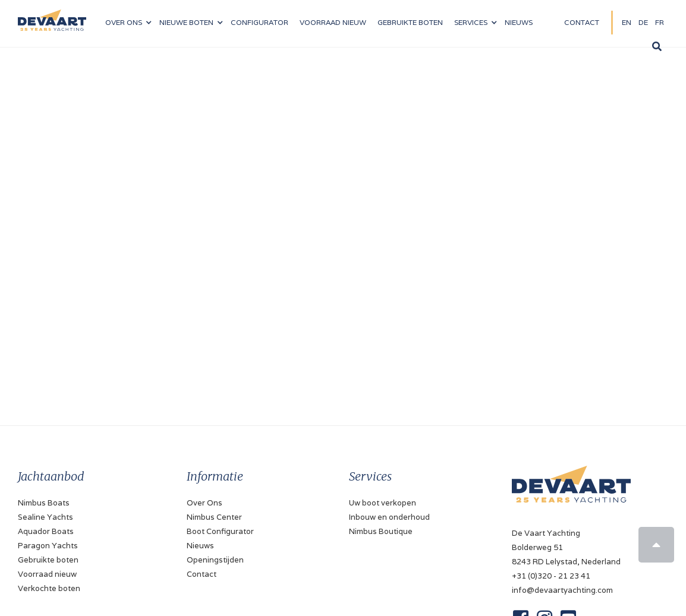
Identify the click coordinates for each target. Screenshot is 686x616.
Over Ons (204, 503)
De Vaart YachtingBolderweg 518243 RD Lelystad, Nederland (566, 547)
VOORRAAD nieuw (333, 22)
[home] (52, 15)
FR (660, 22)
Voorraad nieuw (47, 574)
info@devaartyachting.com (562, 590)
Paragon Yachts (48, 546)
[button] (128, 23)
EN (627, 22)
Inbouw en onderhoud (389, 517)
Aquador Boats (46, 531)
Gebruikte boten (410, 22)
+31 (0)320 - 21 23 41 (551, 576)
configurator (259, 22)
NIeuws (519, 22)
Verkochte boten (49, 588)
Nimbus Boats (44, 503)
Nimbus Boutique (381, 531)
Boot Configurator (220, 531)
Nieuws (200, 546)
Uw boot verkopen (383, 503)
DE (643, 22)
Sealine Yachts (45, 517)
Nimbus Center (214, 517)
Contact (582, 22)
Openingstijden (215, 560)
